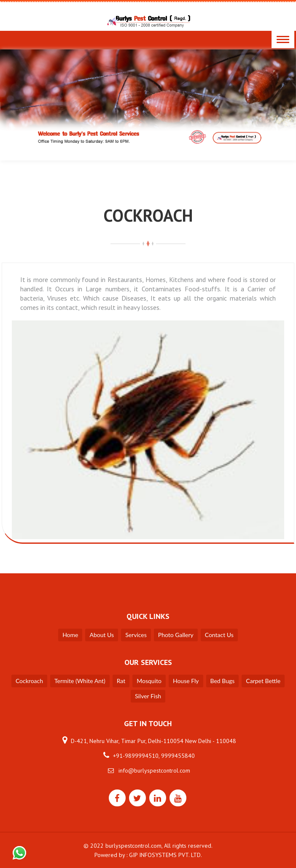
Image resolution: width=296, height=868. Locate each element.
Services (136, 635)
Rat (121, 681)
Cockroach (29, 681)
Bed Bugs (223, 681)
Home (70, 635)
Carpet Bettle (263, 681)
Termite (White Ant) (80, 681)
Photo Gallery (176, 635)
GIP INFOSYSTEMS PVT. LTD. (165, 855)
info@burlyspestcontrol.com (154, 770)
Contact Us (219, 635)
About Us (102, 635)
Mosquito (149, 681)
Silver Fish (148, 696)
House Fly (186, 681)
